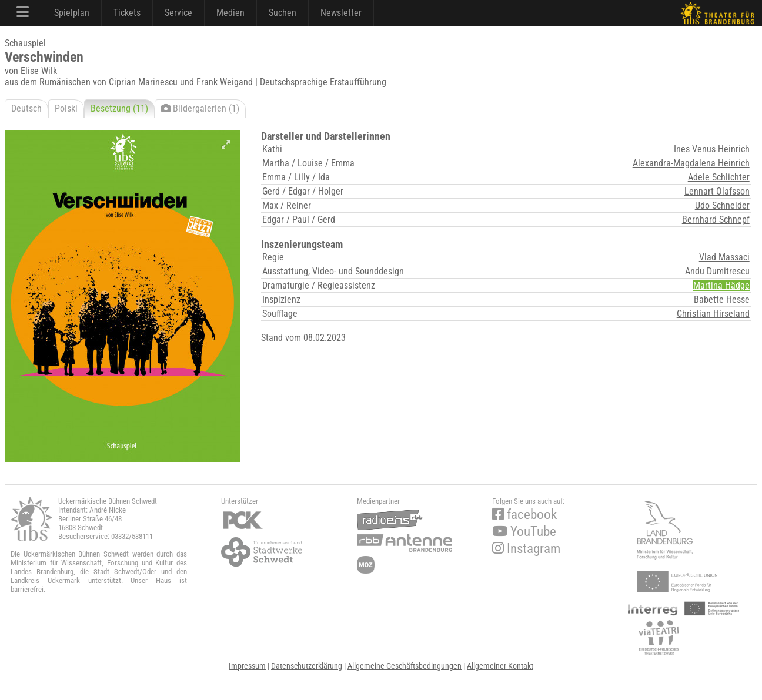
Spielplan (72, 13)
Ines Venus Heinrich (712, 149)
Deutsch (26, 108)
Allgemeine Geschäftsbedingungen (405, 666)
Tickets (127, 13)
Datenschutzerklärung (307, 666)
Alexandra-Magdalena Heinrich (691, 163)
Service (178, 13)
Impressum (247, 666)
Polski (66, 108)
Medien (230, 13)
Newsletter (341, 13)
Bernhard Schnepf (716, 220)
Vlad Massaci (724, 257)
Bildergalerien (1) (200, 108)
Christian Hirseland (713, 314)
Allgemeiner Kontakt (500, 666)
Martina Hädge (721, 285)
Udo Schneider (722, 205)
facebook (524, 515)
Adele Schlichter (719, 177)
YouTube (524, 532)
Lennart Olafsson (717, 191)
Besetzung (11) (119, 108)
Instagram (526, 549)
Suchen (283, 13)
